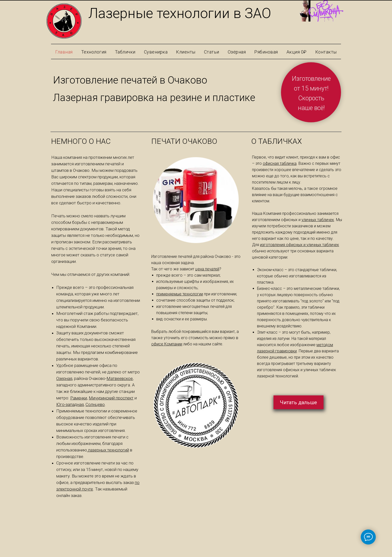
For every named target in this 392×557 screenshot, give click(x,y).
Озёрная (237, 52)
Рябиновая (266, 52)
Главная (64, 52)
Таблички (125, 52)
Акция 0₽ (297, 52)
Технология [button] (94, 52)
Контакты (326, 52)
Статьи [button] (212, 52)
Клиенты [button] (186, 52)
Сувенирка (156, 52)
